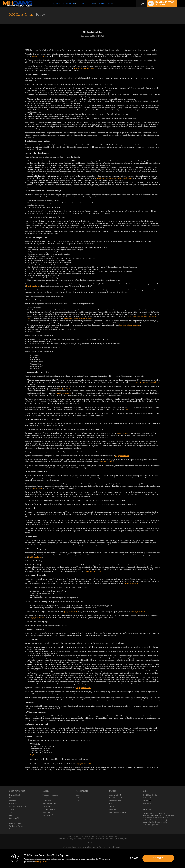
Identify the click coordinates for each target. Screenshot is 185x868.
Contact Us (113, 807)
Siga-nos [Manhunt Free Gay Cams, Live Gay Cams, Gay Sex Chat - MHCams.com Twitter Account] (147, 801)
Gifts (78, 801)
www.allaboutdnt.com (93, 571)
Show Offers (47, 812)
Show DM (0, 775)
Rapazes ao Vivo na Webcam (64, 4)
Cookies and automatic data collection (147, 382)
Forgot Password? (115, 798)
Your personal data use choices (130, 325)
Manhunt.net (147, 804)
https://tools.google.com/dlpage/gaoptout (78, 318)
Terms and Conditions (106, 462)
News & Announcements (118, 812)
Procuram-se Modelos (50, 795)
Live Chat (13, 798)
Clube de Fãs (47, 807)
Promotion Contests (49, 809)
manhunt (102, 4)
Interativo (13, 801)
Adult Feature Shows (50, 804)
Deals (11, 829)
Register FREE (14, 795)
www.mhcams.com (38, 56)
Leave (133, 858)
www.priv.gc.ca (37, 488)
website (129, 409)
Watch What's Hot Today (18, 807)
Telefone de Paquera (16, 826)
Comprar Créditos (15, 823)
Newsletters (113, 809)
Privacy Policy (40, 862)
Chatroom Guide (115, 801)
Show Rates (47, 801)
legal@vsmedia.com (33, 286)
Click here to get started (151, 825)
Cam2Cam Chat (15, 818)
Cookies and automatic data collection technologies (115, 178)
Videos (82, 4)
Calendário (13, 804)
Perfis (93, 4)
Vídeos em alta (78, 0)
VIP (11, 812)
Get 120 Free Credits (150, 795)
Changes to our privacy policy (85, 68)
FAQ (111, 804)
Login (141, 4)
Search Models (48, 798)
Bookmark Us (147, 798)
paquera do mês (48, 815)
